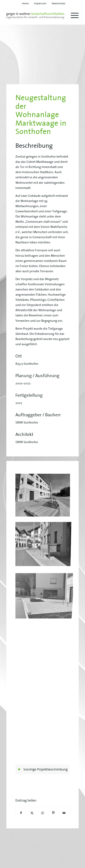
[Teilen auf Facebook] (21, 813)
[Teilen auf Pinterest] (53, 813)
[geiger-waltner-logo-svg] (35, 16)
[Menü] (72, 16)
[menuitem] (25, 3)
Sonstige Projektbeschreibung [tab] (43, 769)
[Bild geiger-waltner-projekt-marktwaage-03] (44, 542)
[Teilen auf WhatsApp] (43, 813)
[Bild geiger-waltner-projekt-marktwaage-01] (44, 496)
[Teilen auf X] (32, 813)
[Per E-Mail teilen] (64, 813)
